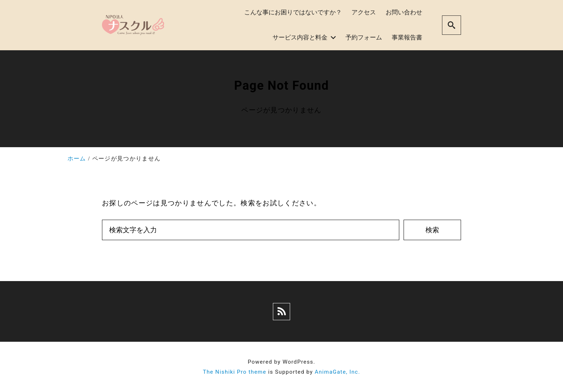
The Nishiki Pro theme (235, 372)
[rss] (281, 312)
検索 (432, 230)
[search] (452, 25)
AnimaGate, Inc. (338, 372)
